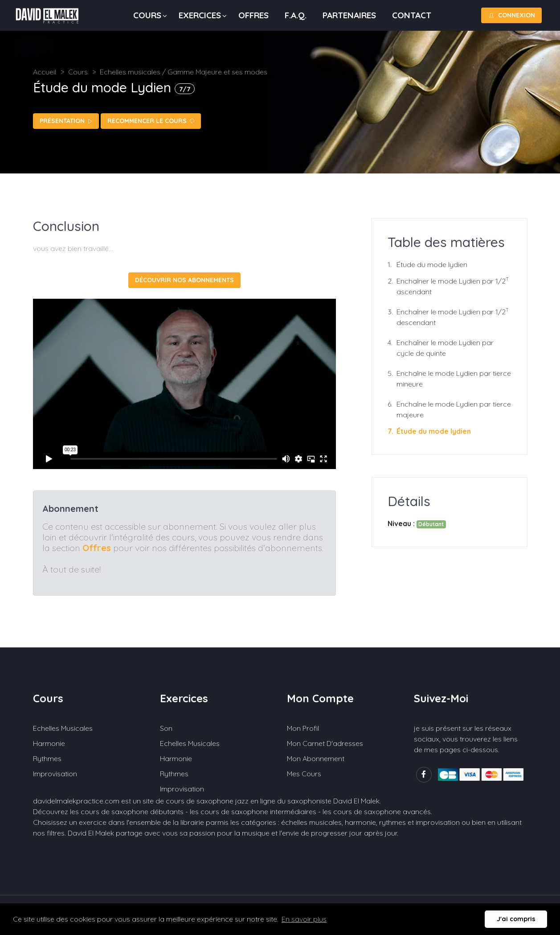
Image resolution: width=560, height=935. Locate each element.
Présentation (66, 121)
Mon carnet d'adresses (325, 743)
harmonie (360, 822)
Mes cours (304, 774)
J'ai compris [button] (516, 919)
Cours (147, 15)
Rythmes (47, 758)
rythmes (392, 822)
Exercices (200, 15)
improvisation (438, 822)
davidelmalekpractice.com (76, 801)
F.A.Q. (296, 15)
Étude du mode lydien (432, 264)
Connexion (511, 15)
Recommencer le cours (151, 121)
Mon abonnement (316, 758)
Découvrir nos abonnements (184, 280)
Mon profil (303, 728)
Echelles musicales (63, 728)
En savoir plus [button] (304, 919)
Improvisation (55, 774)
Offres (253, 15)
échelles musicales (311, 822)
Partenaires (349, 15)
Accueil (45, 72)
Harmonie (49, 743)
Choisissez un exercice (70, 822)
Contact (412, 15)
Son (166, 728)
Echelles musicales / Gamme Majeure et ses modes (184, 72)
